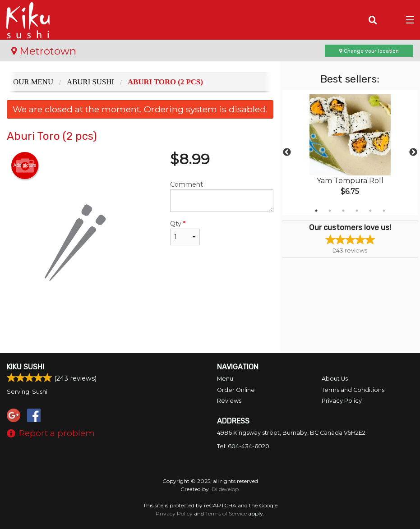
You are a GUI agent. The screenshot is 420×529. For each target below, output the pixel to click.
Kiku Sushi (25, 367)
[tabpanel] (350, 152)
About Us (335, 379)
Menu (225, 379)
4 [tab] (357, 211)
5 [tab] (370, 211)
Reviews (229, 401)
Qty (185, 232)
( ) (391, 20)
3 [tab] (343, 211)
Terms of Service (226, 513)
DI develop (225, 489)
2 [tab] (330, 211)
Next (413, 152)
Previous (287, 152)
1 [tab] (316, 211)
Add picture (25, 166)
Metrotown (44, 51)
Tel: (243, 446)
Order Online (236, 390)
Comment (222, 196)
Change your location (369, 51)
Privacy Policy (342, 401)
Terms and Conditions (353, 390)
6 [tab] (384, 211)
